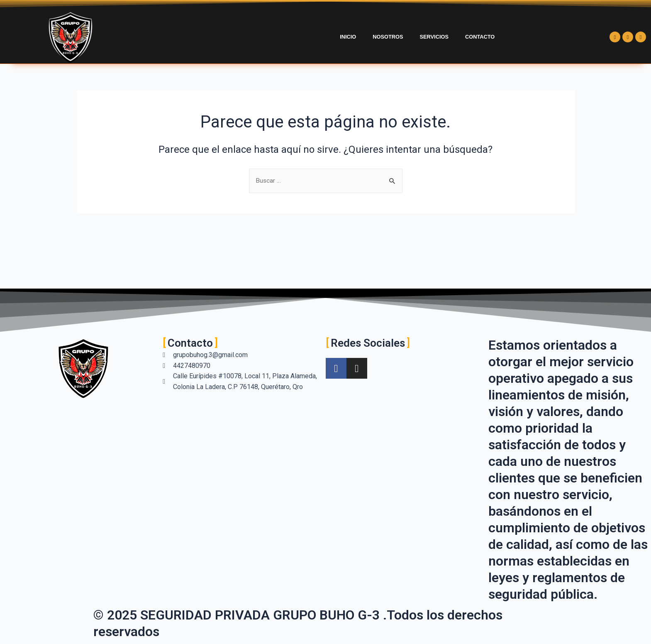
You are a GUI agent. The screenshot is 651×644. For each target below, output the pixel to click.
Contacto (480, 37)
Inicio (348, 37)
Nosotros (388, 37)
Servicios (434, 37)
